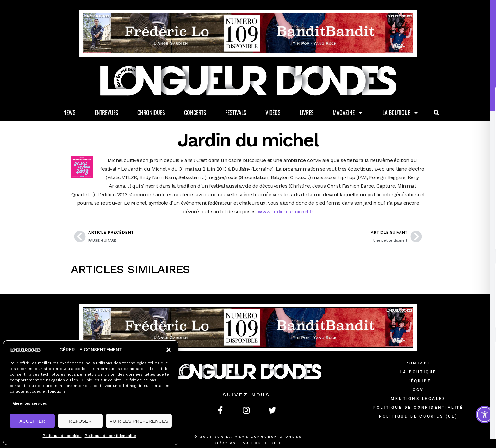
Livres (307, 112)
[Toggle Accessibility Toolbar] (485, 414)
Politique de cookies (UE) (418, 416)
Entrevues (106, 112)
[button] (169, 350)
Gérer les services (30, 403)
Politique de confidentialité (110, 436)
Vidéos (273, 112)
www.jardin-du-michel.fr (285, 212)
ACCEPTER (32, 421)
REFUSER (80, 421)
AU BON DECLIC (263, 443)
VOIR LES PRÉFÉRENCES (139, 421)
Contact (418, 363)
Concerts (195, 112)
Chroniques (151, 112)
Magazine (348, 113)
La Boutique (401, 113)
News (69, 112)
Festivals (236, 112)
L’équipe (418, 381)
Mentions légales (418, 399)
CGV (418, 390)
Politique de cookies (62, 436)
